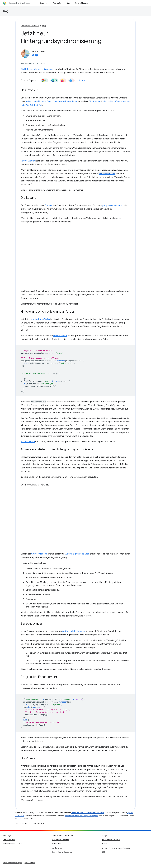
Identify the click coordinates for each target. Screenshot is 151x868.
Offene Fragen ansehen (13, 844)
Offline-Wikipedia (39, 554)
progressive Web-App (113, 205)
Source (82, 80)
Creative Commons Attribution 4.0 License (88, 813)
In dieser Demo (28, 442)
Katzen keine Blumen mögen (39, 101)
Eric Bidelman (95, 101)
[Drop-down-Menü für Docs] (47, 3)
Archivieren (57, 848)
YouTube (105, 844)
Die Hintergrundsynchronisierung (36, 69)
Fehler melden (9, 840)
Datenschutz (30, 863)
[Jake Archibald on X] (33, 56)
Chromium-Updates (61, 840)
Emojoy (48, 205)
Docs (42, 3)
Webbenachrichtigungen (74, 631)
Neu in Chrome (82, 3)
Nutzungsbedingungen (13, 863)
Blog (69, 3)
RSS (103, 852)
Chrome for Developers (30, 26)
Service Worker (28, 161)
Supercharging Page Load (77, 554)
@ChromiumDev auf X (111, 840)
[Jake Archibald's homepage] (37, 56)
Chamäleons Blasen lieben (65, 101)
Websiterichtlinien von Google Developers (81, 816)
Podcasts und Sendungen (63, 852)
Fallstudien (57, 3)
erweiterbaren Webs (40, 319)
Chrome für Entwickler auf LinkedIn (116, 848)
